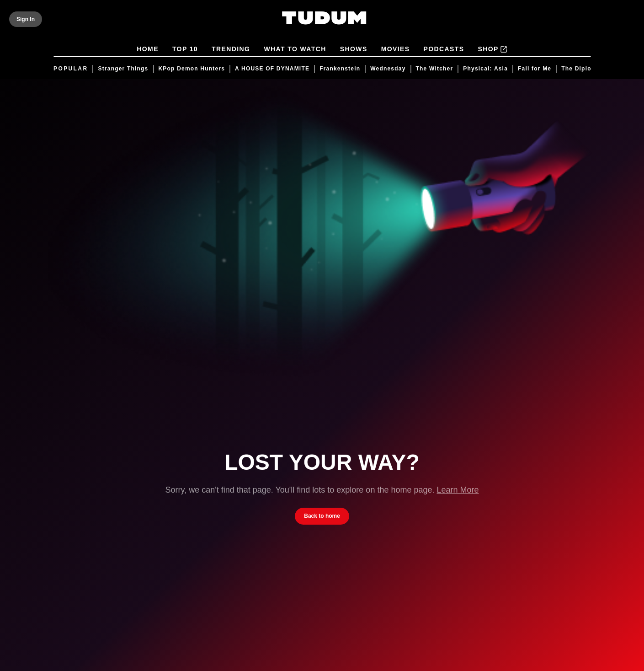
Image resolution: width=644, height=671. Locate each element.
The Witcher (434, 69)
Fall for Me (535, 69)
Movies (396, 50)
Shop (492, 49)
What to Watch (295, 50)
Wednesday (388, 69)
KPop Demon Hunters (192, 69)
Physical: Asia (485, 69)
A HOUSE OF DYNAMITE (272, 69)
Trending (231, 50)
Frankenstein (340, 69)
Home (148, 50)
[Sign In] (26, 19)
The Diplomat (582, 69)
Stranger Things (123, 69)
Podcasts (444, 50)
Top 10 (185, 50)
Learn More (458, 490)
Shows (354, 50)
